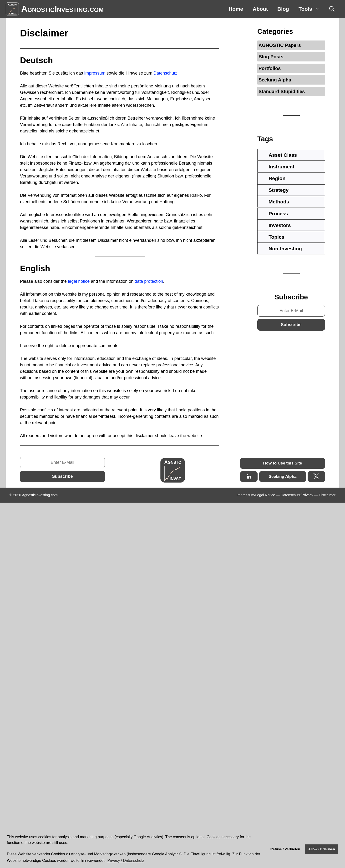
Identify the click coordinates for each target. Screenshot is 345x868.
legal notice (79, 281)
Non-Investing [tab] (281, 249)
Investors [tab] (276, 225)
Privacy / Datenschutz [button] (126, 860)
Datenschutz (165, 73)
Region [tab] (273, 178)
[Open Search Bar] (332, 9)
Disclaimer (327, 495)
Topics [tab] (272, 237)
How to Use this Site (282, 463)
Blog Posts (271, 57)
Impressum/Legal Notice (256, 495)
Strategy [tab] (274, 190)
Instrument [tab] (277, 167)
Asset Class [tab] (279, 155)
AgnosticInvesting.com (62, 9)
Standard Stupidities (282, 91)
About (260, 9)
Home (236, 9)
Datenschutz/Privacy (297, 495)
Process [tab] (274, 214)
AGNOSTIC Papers (280, 45)
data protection (149, 281)
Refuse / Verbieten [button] (285, 849)
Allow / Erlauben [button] (322, 849)
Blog (283, 9)
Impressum (95, 73)
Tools (312, 9)
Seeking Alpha (275, 80)
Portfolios (270, 68)
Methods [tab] (275, 202)
